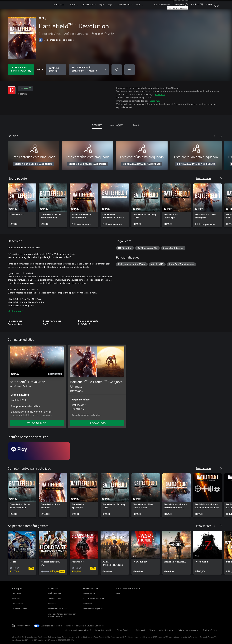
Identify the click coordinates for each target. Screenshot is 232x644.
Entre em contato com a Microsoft (78, 630)
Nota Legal (140, 630)
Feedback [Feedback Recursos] (52, 603)
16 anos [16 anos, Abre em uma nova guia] (26, 89)
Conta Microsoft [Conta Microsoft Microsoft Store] (89, 593)
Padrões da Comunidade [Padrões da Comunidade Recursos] (58, 609)
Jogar (101, 4)
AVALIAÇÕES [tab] (117, 125)
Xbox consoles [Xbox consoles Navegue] (17, 593)
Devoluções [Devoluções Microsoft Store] (88, 603)
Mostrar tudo (203, 178)
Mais (138, 4)
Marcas (152, 630)
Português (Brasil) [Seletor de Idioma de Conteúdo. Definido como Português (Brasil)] (23, 626)
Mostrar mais (16, 311)
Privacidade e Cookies (104, 630)
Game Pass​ (59, 4)
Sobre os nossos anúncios (188, 630)
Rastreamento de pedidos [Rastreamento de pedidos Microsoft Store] (93, 609)
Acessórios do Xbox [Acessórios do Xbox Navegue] (19, 609)
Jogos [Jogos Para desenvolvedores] (118, 593)
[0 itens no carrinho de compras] (197, 4)
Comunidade (124, 4)
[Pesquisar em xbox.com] (181, 4)
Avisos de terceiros (167, 630)
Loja (110, 4)
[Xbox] (44, 5)
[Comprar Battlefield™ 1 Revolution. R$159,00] (56, 70)
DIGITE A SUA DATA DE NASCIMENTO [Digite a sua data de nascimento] (34, 164)
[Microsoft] (23, 5)
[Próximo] (221, 136)
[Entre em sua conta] (212, 4)
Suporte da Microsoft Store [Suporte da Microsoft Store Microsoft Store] (94, 598)
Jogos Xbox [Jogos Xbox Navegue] (16, 598)
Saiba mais (160, 94)
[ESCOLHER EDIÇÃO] (89, 70)
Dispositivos (87, 4)
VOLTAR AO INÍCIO (37, 423)
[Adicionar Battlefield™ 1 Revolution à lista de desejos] (117, 70)
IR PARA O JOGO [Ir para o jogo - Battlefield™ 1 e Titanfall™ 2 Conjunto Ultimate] (97, 423)
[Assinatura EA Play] (39, 451)
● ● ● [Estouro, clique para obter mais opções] (130, 70)
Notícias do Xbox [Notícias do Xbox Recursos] (55, 593)
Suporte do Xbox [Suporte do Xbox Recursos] (55, 598)
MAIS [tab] (136, 125)
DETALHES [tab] (97, 125)
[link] (22, 205)
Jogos (73, 4)
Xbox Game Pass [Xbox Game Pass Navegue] (18, 603)
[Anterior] (215, 136)
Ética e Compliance (124, 630)
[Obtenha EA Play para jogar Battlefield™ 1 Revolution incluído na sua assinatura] (21, 70)
